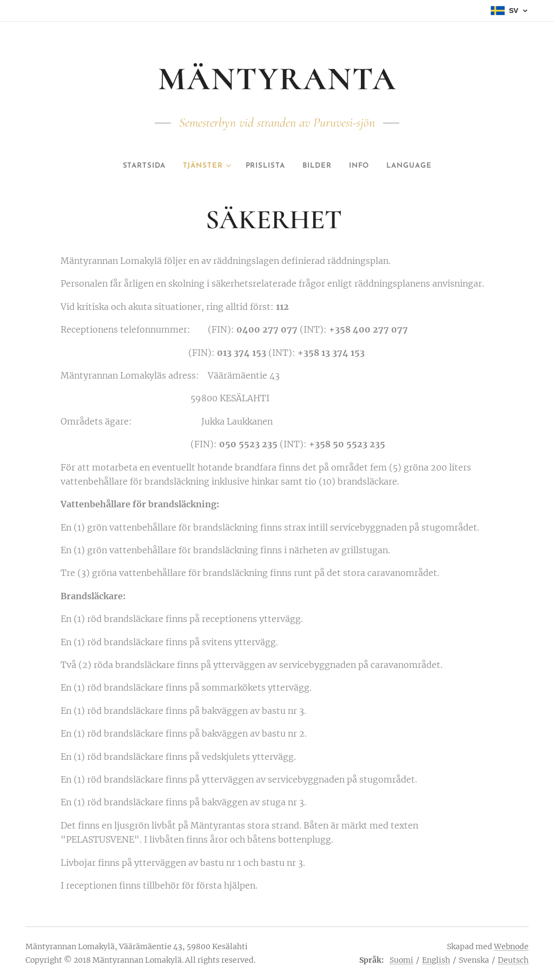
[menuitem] (133, 166)
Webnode (511, 946)
